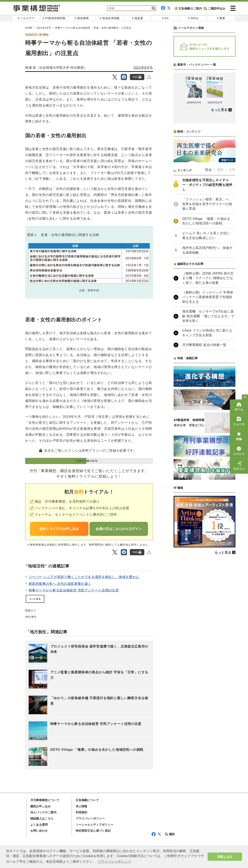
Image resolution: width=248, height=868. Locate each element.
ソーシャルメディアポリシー (95, 825)
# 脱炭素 (138, 18)
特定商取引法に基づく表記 (93, 831)
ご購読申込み (215, 8)
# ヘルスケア (26, 18)
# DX (165, 18)
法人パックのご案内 (43, 812)
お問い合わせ (39, 831)
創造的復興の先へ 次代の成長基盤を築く (60, 584)
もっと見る (35, 599)
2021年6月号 (143, 68)
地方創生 (31, 617)
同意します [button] (225, 857)
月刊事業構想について (45, 800)
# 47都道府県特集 (54, 18)
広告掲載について (87, 800)
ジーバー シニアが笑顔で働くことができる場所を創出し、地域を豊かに (84, 577)
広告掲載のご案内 (188, 8)
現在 (208, 279)
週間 (220, 279)
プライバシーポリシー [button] (114, 861)
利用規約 (82, 812)
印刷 (137, 77)
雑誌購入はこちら (42, 818)
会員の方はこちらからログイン (119, 529)
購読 (170, 834)
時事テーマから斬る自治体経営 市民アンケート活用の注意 (74, 590)
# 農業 (221, 18)
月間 (232, 279)
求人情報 (82, 806)
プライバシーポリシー (90, 818)
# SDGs (193, 18)
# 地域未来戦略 (110, 18)
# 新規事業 (82, 18)
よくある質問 (39, 825)
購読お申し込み (41, 806)
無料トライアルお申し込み (59, 529)
